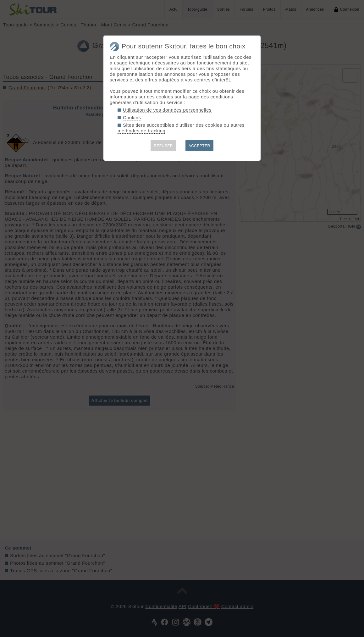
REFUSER (163, 146)
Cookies (132, 117)
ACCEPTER (199, 146)
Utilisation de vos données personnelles (167, 110)
